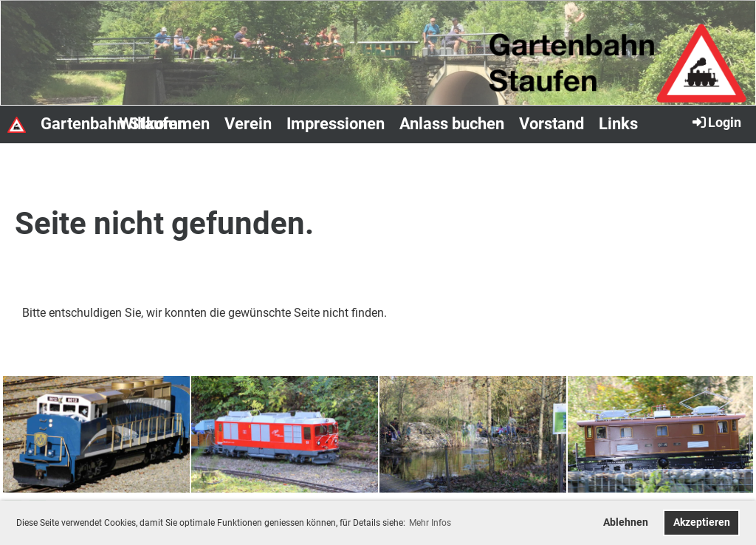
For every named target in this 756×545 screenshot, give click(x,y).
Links (618, 124)
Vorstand (551, 124)
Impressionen (336, 124)
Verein (248, 124)
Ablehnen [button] (626, 522)
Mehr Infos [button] (430, 523)
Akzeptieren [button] (702, 522)
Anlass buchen (452, 124)
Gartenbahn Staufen (113, 124)
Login (716, 122)
